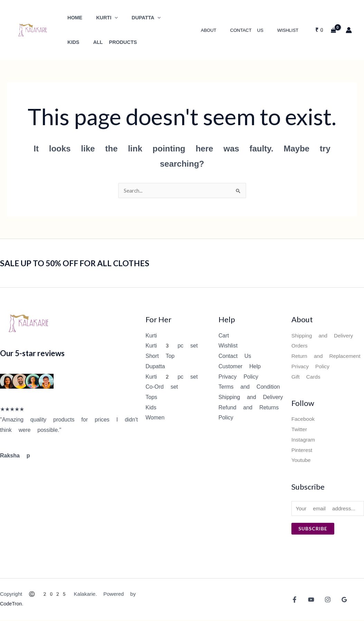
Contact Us (254, 30)
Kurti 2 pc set (172, 377)
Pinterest (302, 450)
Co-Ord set (162, 387)
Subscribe (313, 530)
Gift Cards (307, 377)
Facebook (304, 419)
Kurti (151, 336)
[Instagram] (324, 601)
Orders (300, 346)
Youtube (301, 460)
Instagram (304, 440)
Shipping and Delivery (251, 397)
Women (155, 418)
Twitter (300, 430)
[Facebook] (295, 601)
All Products (87, 42)
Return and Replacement (328, 356)
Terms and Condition (249, 387)
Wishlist (290, 30)
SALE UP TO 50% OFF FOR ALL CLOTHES (84, 263)
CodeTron (11, 605)
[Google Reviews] (339, 601)
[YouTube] (309, 601)
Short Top (160, 356)
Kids (151, 408)
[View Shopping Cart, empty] (325, 30)
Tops (151, 397)
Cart (224, 336)
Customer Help (240, 367)
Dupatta (155, 367)
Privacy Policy (238, 377)
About (221, 30)
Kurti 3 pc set (172, 346)
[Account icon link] (349, 30)
